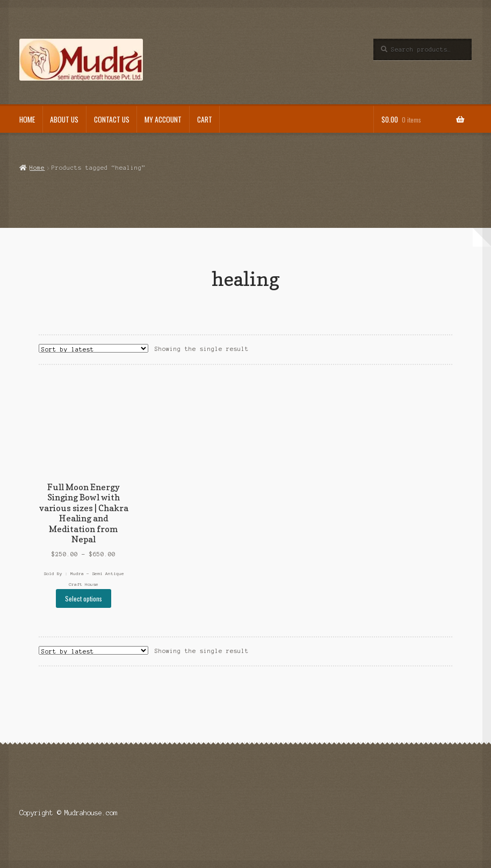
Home (27, 119)
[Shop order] (93, 348)
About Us (64, 119)
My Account (163, 119)
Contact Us (112, 119)
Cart (205, 119)
